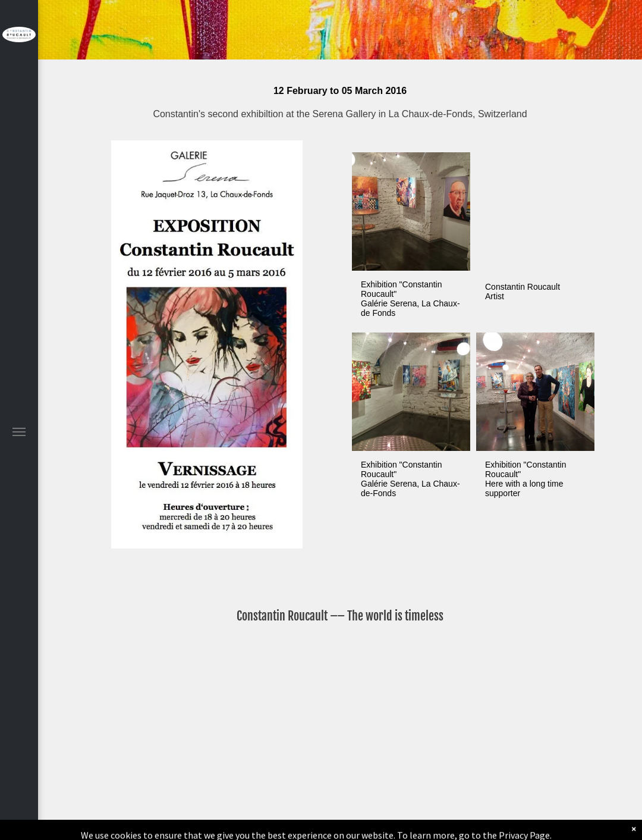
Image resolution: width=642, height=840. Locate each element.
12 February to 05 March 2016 (340, 91)
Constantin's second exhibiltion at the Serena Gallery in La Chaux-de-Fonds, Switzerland (340, 114)
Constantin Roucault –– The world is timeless (340, 616)
